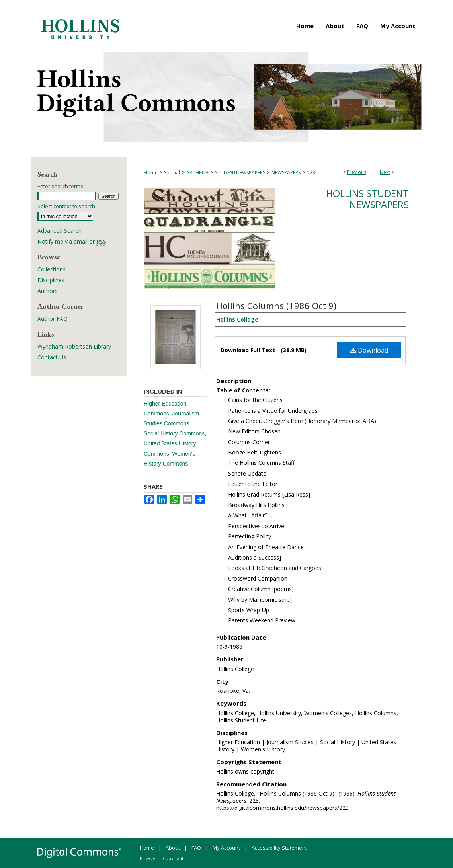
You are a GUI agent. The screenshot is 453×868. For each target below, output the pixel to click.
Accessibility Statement (279, 848)
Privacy (147, 858)
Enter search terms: (61, 186)
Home (151, 173)
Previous (356, 172)
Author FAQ (53, 319)
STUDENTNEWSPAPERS (240, 173)
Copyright (173, 858)
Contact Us (52, 357)
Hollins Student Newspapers (367, 199)
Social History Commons (174, 433)
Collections (52, 269)
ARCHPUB (197, 173)
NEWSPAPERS (286, 173)
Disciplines (51, 280)
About (173, 848)
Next (385, 172)
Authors (48, 291)
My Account (226, 848)
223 (311, 173)
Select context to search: (67, 206)
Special (172, 173)
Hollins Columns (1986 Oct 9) (276, 306)
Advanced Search (60, 231)
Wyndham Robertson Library (74, 346)
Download (369, 350)
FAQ (196, 848)
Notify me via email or (72, 241)
